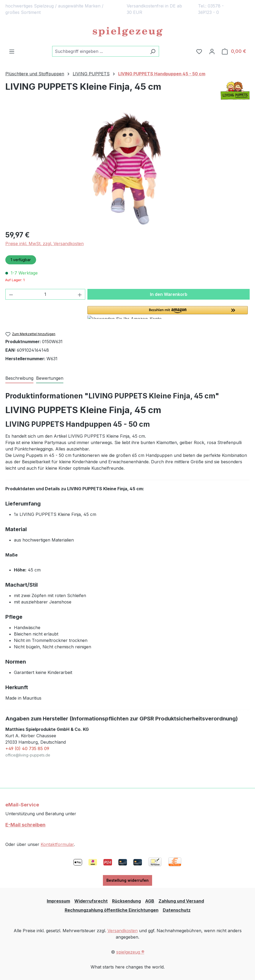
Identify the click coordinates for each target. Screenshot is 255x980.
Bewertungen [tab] (50, 378)
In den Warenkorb (169, 294)
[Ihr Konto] (212, 51)
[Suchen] (153, 51)
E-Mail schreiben (25, 825)
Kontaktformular (57, 844)
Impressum (58, 901)
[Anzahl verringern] (11, 294)
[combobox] (99, 51)
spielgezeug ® (130, 952)
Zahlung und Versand (181, 901)
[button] (169, 312)
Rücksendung (126, 901)
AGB (150, 901)
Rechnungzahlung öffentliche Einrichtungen (112, 910)
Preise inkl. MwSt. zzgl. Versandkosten (45, 244)
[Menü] (12, 51)
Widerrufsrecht (91, 901)
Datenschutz (177, 910)
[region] (127, 168)
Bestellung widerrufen (127, 880)
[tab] (19, 378)
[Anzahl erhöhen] (80, 294)
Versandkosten (123, 931)
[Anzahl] (45, 294)
